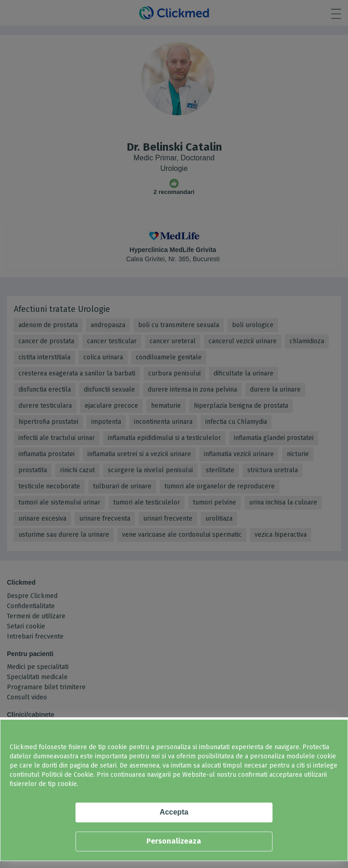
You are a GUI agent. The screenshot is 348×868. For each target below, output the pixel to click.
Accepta (174, 812)
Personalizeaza (174, 841)
